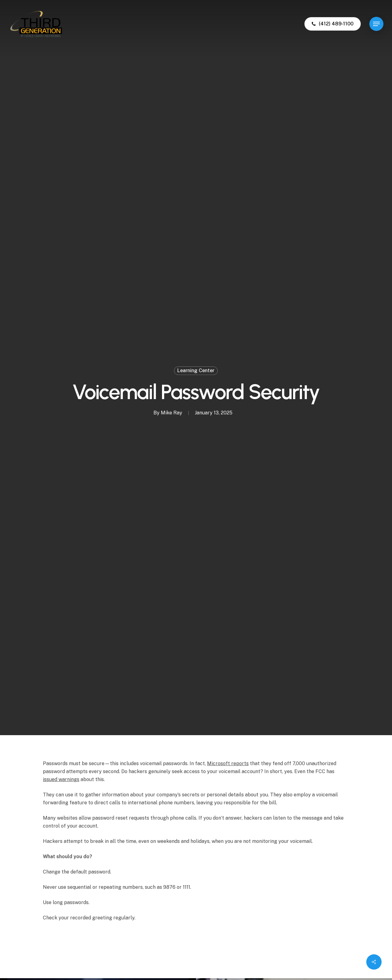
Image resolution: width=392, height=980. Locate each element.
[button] (376, 24)
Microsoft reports (228, 763)
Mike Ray (171, 413)
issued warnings (61, 779)
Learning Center (196, 370)
